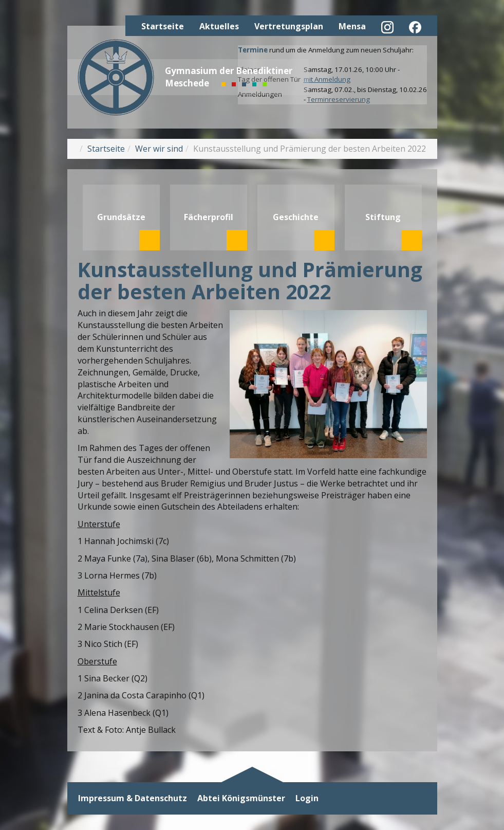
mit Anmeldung (327, 79)
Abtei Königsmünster (241, 798)
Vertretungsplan (289, 26)
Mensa (352, 26)
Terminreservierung (339, 99)
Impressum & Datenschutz (133, 798)
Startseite (163, 26)
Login (307, 798)
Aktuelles (219, 26)
